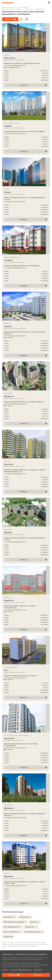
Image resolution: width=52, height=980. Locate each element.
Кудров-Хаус (26, 600)
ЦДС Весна (26, 532)
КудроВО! (26, 126)
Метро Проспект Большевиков (15, 922)
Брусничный (26, 876)
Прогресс (26, 192)
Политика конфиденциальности (21, 970)
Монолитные (31, 927)
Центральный (26, 738)
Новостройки (9, 917)
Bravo (26, 670)
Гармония (26, 326)
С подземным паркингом (34, 932)
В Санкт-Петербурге (12, 932)
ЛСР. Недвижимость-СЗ (12, 927)
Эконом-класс (25, 917)
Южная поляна (26, 58)
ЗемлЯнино (26, 260)
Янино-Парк (26, 464)
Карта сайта (38, 970)
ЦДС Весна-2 (26, 808)
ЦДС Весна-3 (26, 396)
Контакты (5, 970)
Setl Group (35, 922)
